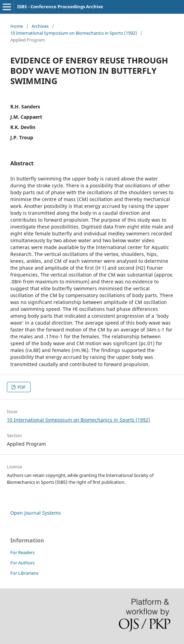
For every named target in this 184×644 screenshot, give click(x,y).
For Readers (22, 552)
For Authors (22, 563)
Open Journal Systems (36, 513)
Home (17, 26)
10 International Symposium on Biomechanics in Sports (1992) (74, 33)
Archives (40, 26)
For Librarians (24, 573)
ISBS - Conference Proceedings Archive (60, 7)
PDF (21, 387)
